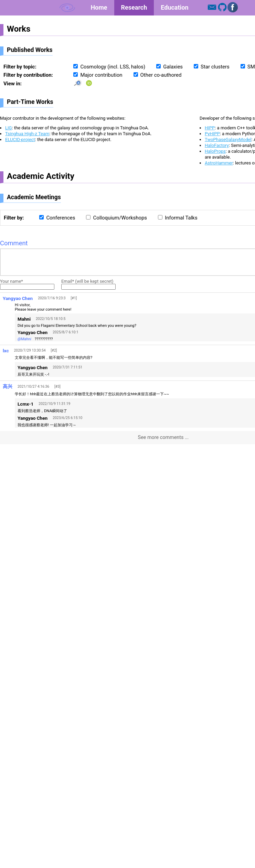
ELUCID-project (20, 140)
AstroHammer (219, 163)
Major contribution (101, 75)
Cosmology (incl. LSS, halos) (113, 67)
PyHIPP (212, 134)
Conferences (61, 218)
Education (174, 7)
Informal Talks (181, 218)
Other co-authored (161, 75)
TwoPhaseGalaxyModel (228, 140)
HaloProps (215, 151)
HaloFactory (217, 145)
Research (134, 7)
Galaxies (173, 67)
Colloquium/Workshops (120, 218)
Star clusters (215, 67)
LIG (8, 128)
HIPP (210, 128)
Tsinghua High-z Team (27, 134)
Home (99, 7)
